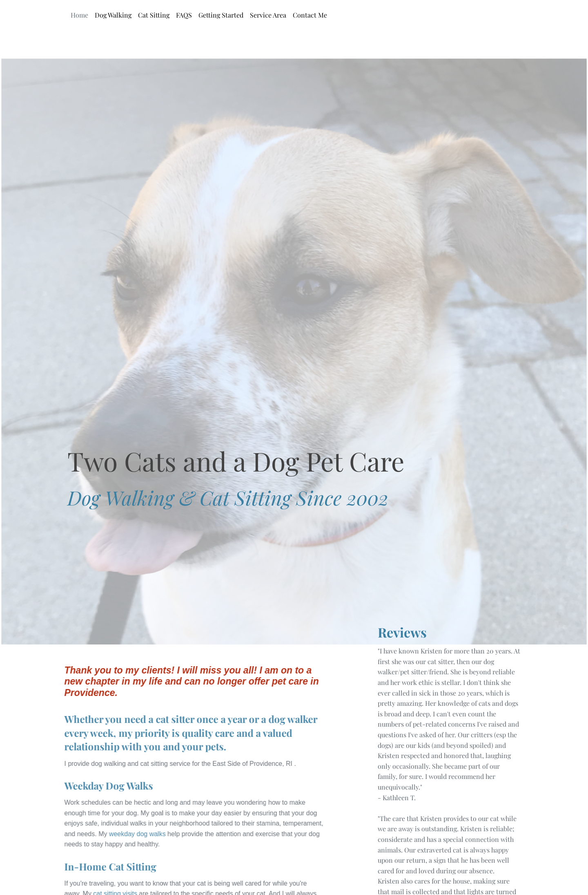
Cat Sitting (154, 15)
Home (79, 15)
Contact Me (310, 15)
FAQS (184, 15)
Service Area (268, 15)
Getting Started (221, 15)
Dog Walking (113, 15)
